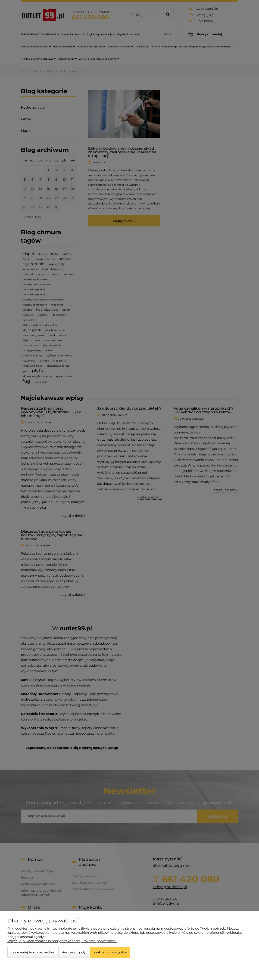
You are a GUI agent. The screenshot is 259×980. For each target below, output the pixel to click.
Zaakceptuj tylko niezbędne (32, 952)
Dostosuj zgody (74, 952)
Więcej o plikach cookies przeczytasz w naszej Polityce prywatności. (62, 941)
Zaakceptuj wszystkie (110, 952)
